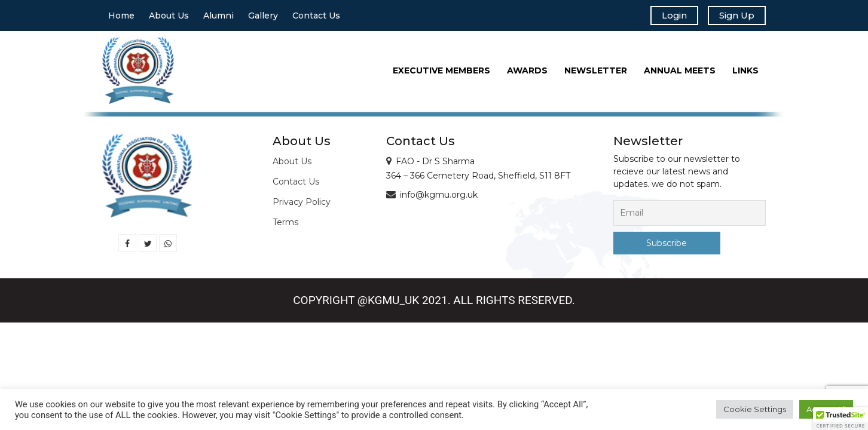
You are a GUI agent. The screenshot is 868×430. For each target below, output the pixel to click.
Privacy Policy (302, 205)
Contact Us (316, 17)
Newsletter (596, 73)
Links (745, 73)
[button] (841, 419)
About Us (169, 17)
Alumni (218, 17)
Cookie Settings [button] (755, 409)
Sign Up (733, 17)
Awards (527, 73)
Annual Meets (680, 73)
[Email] (690, 216)
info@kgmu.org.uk (439, 198)
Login (666, 17)
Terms (285, 225)
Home (121, 17)
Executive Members (441, 73)
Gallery (263, 17)
